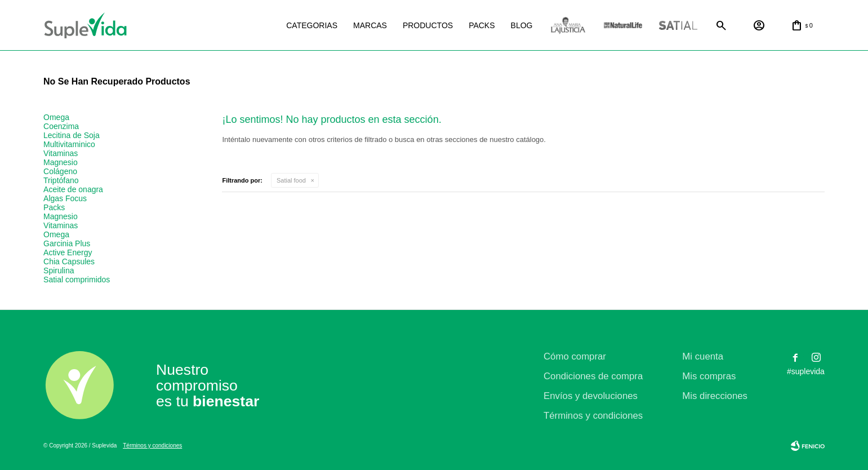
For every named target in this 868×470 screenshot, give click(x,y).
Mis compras (709, 376)
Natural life (623, 26)
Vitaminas (61, 153)
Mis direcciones (715, 396)
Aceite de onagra (73, 189)
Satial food (291, 180)
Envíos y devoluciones (591, 396)
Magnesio (61, 162)
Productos (428, 25)
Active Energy (68, 252)
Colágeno (60, 171)
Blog (522, 25)
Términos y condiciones (593, 416)
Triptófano (61, 180)
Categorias (312, 25)
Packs (482, 25)
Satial (678, 26)
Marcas (370, 25)
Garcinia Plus (67, 243)
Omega (56, 117)
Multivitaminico (69, 144)
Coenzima (61, 126)
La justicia (568, 26)
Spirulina (59, 271)
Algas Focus (65, 198)
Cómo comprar (575, 356)
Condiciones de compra (593, 376)
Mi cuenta (703, 356)
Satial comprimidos (77, 280)
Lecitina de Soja (72, 135)
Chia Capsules (69, 261)
